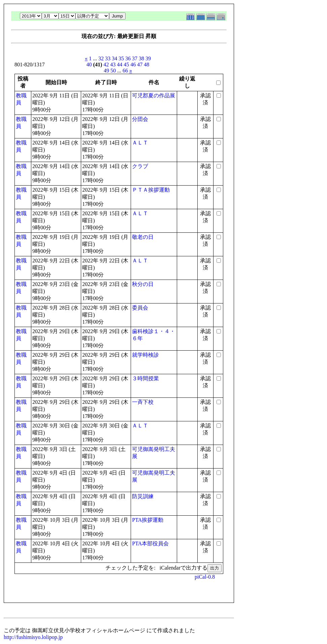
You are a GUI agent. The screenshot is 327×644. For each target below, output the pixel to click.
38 (141, 58)
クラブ (140, 166)
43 (113, 65)
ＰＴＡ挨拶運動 (151, 190)
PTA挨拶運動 (148, 520)
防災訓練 (143, 496)
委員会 (140, 308)
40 (89, 65)
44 (120, 65)
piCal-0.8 (205, 577)
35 (121, 58)
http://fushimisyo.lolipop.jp (33, 637)
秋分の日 (143, 284)
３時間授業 (145, 378)
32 (101, 58)
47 (140, 65)
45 (126, 65)
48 (146, 65)
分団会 (140, 119)
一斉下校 (143, 402)
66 (125, 71)
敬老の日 (143, 237)
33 (108, 58)
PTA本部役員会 (150, 543)
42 (106, 65)
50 (113, 71)
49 (106, 71)
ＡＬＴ (140, 143)
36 (128, 58)
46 (133, 65)
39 (148, 58)
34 (115, 58)
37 (135, 58)
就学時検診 (145, 355)
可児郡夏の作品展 (154, 95)
